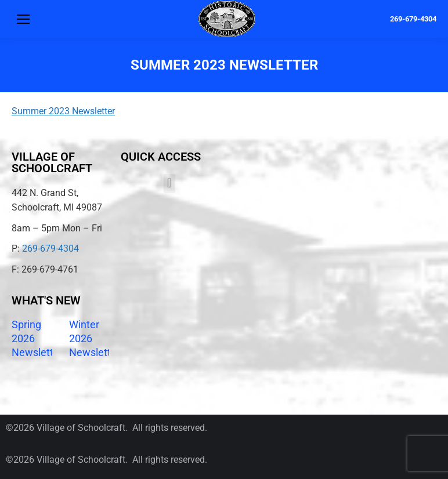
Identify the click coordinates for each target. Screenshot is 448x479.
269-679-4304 (413, 19)
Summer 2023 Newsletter (63, 111)
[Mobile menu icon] (23, 19)
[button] (169, 184)
